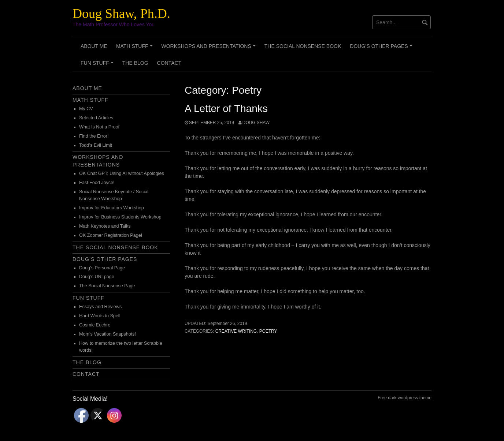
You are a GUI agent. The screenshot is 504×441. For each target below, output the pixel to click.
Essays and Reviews (100, 307)
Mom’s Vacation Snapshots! (108, 334)
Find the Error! (94, 136)
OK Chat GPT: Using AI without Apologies (122, 173)
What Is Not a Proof (99, 127)
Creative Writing (236, 331)
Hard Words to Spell (100, 316)
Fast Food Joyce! (97, 183)
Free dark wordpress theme (405, 398)
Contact (169, 63)
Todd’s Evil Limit (96, 145)
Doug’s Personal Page (102, 268)
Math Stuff (135, 49)
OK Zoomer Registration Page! (111, 235)
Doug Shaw (256, 123)
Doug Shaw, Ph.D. (121, 14)
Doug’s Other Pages (382, 49)
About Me (94, 46)
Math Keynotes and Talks (105, 226)
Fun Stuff (98, 66)
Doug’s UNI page (97, 277)
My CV (86, 109)
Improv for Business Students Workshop (120, 217)
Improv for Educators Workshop (112, 208)
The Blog (135, 63)
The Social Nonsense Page (107, 286)
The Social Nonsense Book (303, 46)
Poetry (268, 331)
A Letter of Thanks (226, 109)
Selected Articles (96, 118)
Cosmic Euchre (95, 325)
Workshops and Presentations (210, 49)
